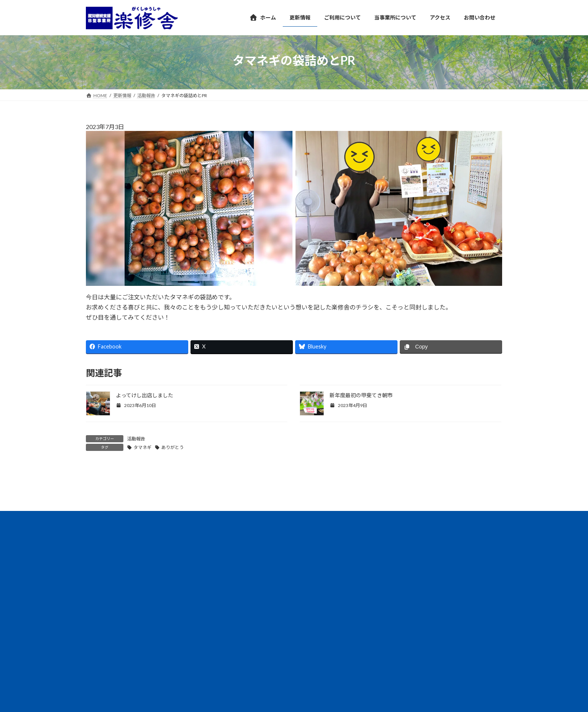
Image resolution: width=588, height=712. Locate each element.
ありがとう (172, 447)
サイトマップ (264, 603)
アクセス (102, 603)
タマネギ (142, 447)
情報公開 (134, 603)
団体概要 (167, 603)
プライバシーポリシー (213, 603)
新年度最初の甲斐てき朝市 (361, 395)
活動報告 (136, 439)
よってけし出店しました (145, 395)
